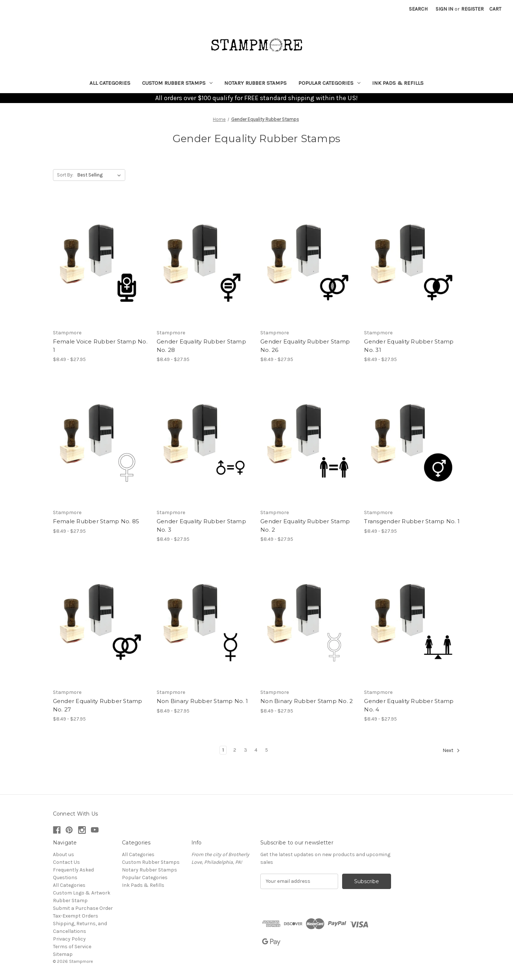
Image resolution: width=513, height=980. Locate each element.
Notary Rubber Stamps (255, 83)
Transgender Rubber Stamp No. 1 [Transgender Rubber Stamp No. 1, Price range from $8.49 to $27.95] (412, 521)
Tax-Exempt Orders (76, 916)
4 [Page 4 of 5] (256, 750)
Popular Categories (329, 83)
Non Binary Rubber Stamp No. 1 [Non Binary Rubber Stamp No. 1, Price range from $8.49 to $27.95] (202, 701)
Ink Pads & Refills (398, 83)
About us (64, 854)
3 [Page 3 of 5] (246, 750)
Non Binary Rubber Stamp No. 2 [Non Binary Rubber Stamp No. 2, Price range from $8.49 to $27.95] (307, 701)
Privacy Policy (69, 939)
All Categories (110, 83)
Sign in (444, 9)
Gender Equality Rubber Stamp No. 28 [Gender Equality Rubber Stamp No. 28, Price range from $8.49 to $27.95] (201, 346)
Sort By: (65, 175)
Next (451, 751)
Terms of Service (72, 947)
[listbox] (101, 175)
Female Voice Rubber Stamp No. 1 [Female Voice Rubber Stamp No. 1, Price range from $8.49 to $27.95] (100, 346)
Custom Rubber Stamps (177, 83)
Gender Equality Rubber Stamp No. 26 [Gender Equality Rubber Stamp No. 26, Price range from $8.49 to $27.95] (305, 346)
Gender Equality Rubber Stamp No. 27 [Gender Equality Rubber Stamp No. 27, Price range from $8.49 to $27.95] (98, 705)
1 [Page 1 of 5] (223, 750)
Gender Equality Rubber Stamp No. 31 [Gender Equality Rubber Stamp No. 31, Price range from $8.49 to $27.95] (409, 346)
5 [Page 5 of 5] (267, 750)
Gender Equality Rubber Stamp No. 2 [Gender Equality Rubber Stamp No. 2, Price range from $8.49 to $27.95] (305, 525)
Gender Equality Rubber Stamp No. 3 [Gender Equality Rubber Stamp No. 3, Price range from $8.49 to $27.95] (201, 525)
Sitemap (63, 954)
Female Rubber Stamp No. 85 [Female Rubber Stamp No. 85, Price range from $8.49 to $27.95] (96, 521)
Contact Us (66, 862)
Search (418, 9)
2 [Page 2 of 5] (235, 750)
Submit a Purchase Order (83, 908)
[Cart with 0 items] (495, 9)
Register (472, 9)
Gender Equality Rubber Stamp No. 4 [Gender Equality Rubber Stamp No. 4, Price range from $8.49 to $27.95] (409, 705)
